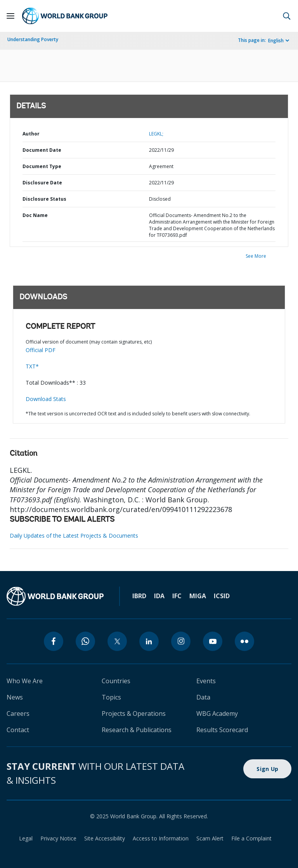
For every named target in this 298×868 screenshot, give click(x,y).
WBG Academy (217, 713)
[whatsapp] (85, 641)
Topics (111, 697)
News (15, 697)
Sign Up (267, 769)
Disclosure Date (42, 183)
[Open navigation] (10, 16)
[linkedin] (149, 641)
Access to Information (161, 838)
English (276, 41)
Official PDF (41, 350)
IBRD (139, 596)
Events (206, 681)
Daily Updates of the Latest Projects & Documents (74, 536)
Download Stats (46, 399)
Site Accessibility (105, 838)
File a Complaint (251, 838)
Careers (18, 713)
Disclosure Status (44, 199)
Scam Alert (210, 838)
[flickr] (244, 641)
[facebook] (54, 641)
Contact (18, 730)
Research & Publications (137, 730)
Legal (26, 838)
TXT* (32, 366)
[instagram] (181, 641)
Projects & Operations (134, 713)
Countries (116, 681)
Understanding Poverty (33, 39)
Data (203, 697)
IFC (177, 596)
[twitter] (117, 641)
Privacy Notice (58, 838)
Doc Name (35, 215)
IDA (159, 596)
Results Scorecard (222, 730)
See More (256, 256)
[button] (287, 16)
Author (31, 134)
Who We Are (25, 681)
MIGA (198, 596)
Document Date (42, 150)
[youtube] (213, 641)
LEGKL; (156, 134)
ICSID (222, 596)
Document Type (42, 166)
